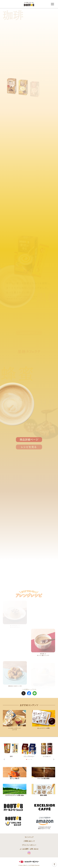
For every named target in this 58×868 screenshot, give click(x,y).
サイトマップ (29, 837)
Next (53, 759)
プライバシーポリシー (29, 845)
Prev (5, 759)
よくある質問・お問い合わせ (29, 849)
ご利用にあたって (29, 841)
